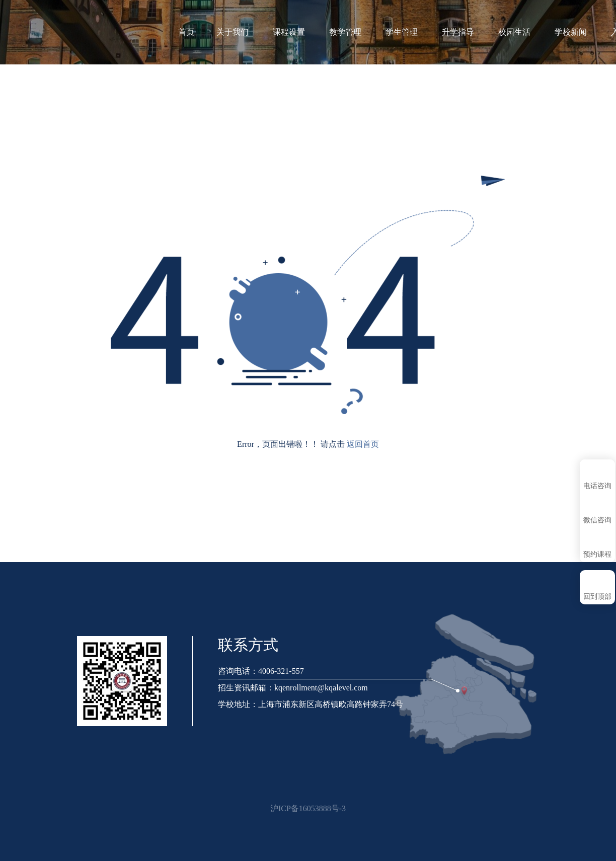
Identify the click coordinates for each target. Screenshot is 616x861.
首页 (186, 32)
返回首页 (363, 444)
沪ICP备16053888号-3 (308, 808)
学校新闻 (576, 32)
